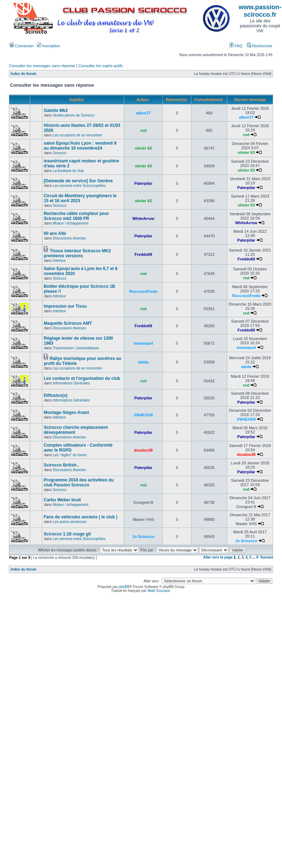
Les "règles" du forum (70, 455)
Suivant (267, 557)
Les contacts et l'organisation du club (82, 378)
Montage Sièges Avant (66, 413)
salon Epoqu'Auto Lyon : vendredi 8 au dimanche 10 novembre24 (80, 146)
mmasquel (143, 343)
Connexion (22, 46)
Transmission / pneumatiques (76, 348)
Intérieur (59, 261)
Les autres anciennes (70, 522)
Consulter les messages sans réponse (42, 66)
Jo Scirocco (143, 537)
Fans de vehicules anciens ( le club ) (81, 517)
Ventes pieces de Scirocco (73, 115)
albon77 (143, 113)
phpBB (124, 587)
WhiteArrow (143, 219)
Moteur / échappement (70, 223)
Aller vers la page (218, 557)
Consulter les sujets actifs (100, 66)
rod (143, 130)
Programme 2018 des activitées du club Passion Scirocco (79, 482)
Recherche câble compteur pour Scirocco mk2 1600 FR (76, 216)
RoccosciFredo (143, 291)
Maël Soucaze (159, 591)
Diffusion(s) (56, 395)
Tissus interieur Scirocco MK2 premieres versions (77, 253)
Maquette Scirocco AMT (68, 323)
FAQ (236, 46)
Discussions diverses (69, 238)
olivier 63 (143, 148)
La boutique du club (68, 171)
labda (143, 362)
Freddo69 (143, 254)
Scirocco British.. (61, 465)
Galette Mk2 (56, 110)
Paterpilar (143, 183)
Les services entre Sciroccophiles (79, 186)
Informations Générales (71, 383)
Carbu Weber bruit (62, 500)
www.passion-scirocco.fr (260, 11)
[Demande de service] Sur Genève (78, 181)
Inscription (49, 46)
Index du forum (23, 74)
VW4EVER (143, 415)
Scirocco (59, 153)
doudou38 (143, 450)
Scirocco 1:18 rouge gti (67, 534)
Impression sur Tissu (65, 306)
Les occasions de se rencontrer (77, 135)
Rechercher (260, 46)
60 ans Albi (55, 233)
